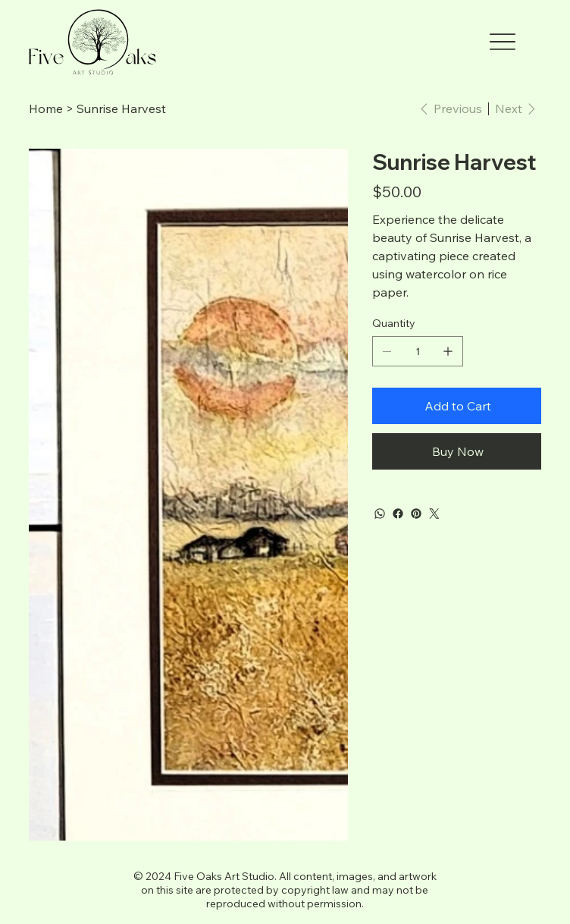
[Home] (46, 108)
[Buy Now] (457, 451)
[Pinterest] (416, 514)
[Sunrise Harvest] (121, 108)
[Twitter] (434, 514)
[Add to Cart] (457, 406)
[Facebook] (398, 514)
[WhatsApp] (380, 514)
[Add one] (448, 351)
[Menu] (503, 42)
